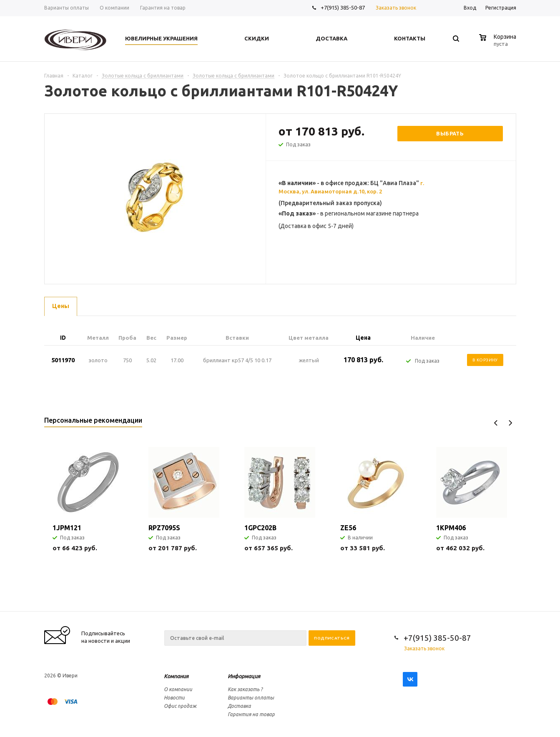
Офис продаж (180, 706)
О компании (178, 689)
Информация (244, 676)
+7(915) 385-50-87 (343, 8)
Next (510, 423)
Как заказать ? (245, 689)
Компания (176, 676)
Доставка (239, 706)
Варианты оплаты (251, 698)
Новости (174, 698)
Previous (496, 423)
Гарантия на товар (251, 714)
